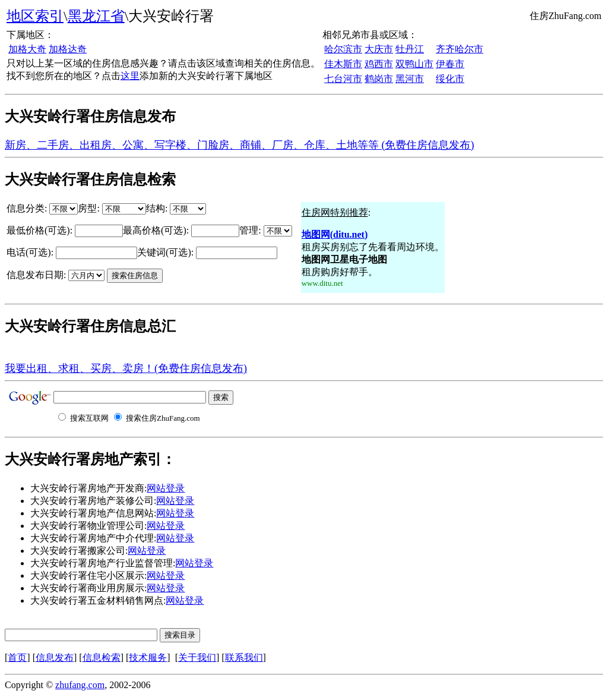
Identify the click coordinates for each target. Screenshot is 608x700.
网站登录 (166, 488)
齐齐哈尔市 (460, 49)
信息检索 (102, 658)
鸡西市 (379, 64)
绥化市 (450, 79)
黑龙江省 (96, 16)
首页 (17, 658)
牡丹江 (410, 49)
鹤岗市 (379, 79)
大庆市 (379, 49)
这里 (130, 76)
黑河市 (410, 79)
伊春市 (450, 64)
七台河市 (343, 79)
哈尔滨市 (343, 49)
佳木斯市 (343, 64)
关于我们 (197, 658)
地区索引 (35, 16)
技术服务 (148, 658)
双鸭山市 (414, 64)
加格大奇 (27, 49)
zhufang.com (80, 685)
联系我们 (244, 658)
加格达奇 (68, 49)
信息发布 (55, 658)
